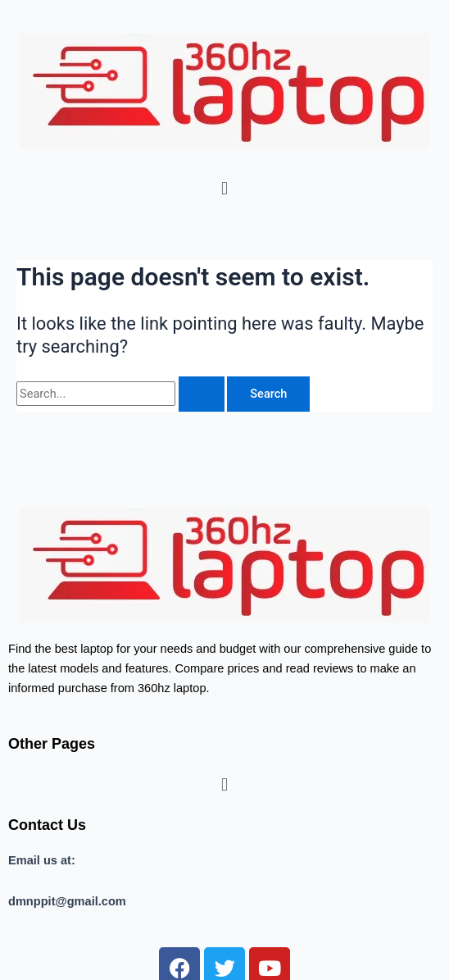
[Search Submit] (202, 394)
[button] (224, 188)
